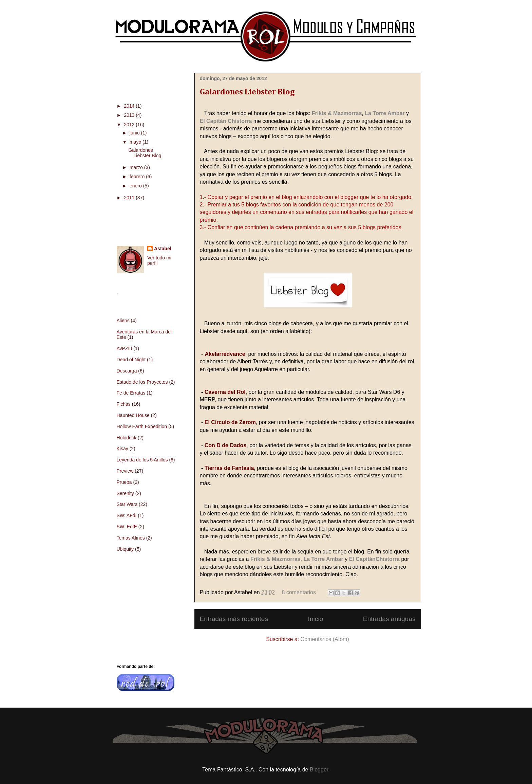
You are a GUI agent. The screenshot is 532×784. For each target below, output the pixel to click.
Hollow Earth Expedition (142, 426)
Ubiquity (125, 549)
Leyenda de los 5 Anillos (142, 460)
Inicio (316, 619)
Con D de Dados (226, 445)
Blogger (319, 770)
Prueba (124, 482)
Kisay (122, 449)
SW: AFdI (127, 515)
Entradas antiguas (389, 619)
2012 (130, 125)
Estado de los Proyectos (142, 382)
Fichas (124, 404)
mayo (136, 142)
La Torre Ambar (385, 113)
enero (136, 186)
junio (135, 133)
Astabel (163, 249)
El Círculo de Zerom (230, 422)
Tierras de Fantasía (229, 468)
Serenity (125, 493)
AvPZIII (125, 348)
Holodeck (127, 438)
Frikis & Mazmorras (337, 113)
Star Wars (127, 504)
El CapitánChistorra (374, 559)
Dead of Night (131, 360)
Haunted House (133, 415)
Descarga (127, 371)
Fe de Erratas (131, 393)
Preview (125, 471)
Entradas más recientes (234, 619)
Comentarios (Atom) (325, 639)
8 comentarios (299, 592)
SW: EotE (127, 527)
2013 (130, 115)
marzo (137, 167)
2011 (130, 198)
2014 (130, 106)
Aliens (123, 321)
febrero (138, 177)
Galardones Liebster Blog (247, 92)
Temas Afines (131, 538)
